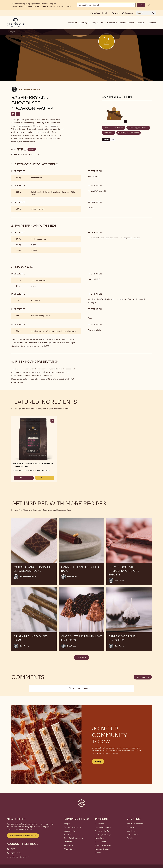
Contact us (68, 842)
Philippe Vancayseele (28, 577)
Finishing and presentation (129, 133)
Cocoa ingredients (103, 827)
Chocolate (100, 824)
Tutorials (130, 838)
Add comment (143, 677)
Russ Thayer (72, 577)
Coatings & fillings (103, 834)
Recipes (95, 23)
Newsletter (69, 845)
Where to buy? (70, 849)
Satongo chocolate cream (114, 128)
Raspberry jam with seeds (139, 128)
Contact (152, 23)
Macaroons (109, 133)
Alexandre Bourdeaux (31, 89)
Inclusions (99, 838)
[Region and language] (106, 5)
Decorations (101, 842)
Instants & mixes (102, 849)
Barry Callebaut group (73, 838)
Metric (106, 140)
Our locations (133, 834)
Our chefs (131, 831)
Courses (130, 827)
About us (68, 834)
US (113, 140)
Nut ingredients (102, 831)
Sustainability (70, 831)
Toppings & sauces (103, 845)
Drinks (98, 853)
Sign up (98, 761)
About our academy (135, 824)
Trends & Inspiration (109, 23)
